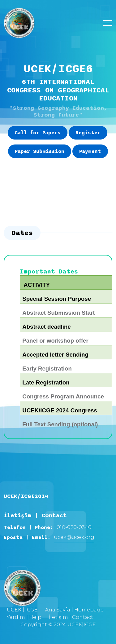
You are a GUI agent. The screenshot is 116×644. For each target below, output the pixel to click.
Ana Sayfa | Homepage (74, 610)
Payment (90, 151)
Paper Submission (40, 151)
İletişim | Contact (71, 617)
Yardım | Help (24, 617)
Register (88, 133)
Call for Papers (38, 133)
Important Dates (49, 272)
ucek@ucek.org (74, 537)
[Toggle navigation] (108, 23)
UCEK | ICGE (22, 610)
